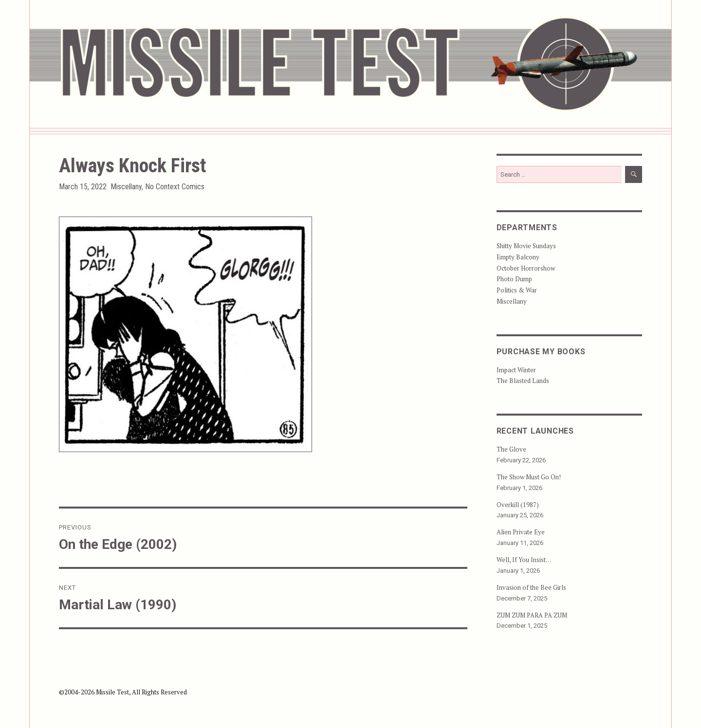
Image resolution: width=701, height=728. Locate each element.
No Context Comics (175, 187)
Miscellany (126, 187)
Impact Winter (516, 370)
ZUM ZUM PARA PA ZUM (532, 615)
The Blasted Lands (523, 381)
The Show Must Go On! (529, 477)
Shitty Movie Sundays (526, 246)
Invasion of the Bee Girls (531, 587)
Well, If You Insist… (524, 560)
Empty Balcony (518, 257)
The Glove (511, 449)
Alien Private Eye (521, 532)
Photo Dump (514, 279)
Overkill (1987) (518, 505)
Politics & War (517, 290)
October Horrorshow (526, 268)
